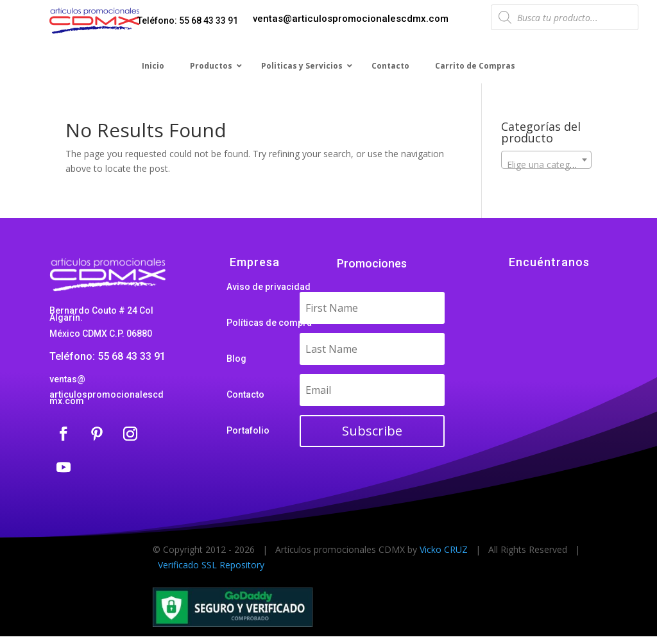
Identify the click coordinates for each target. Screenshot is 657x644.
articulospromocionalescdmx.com (107, 398)
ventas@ (67, 379)
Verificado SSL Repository (211, 565)
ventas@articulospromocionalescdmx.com (351, 19)
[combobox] (546, 160)
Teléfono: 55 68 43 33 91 (188, 21)
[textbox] (546, 165)
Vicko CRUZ (444, 549)
